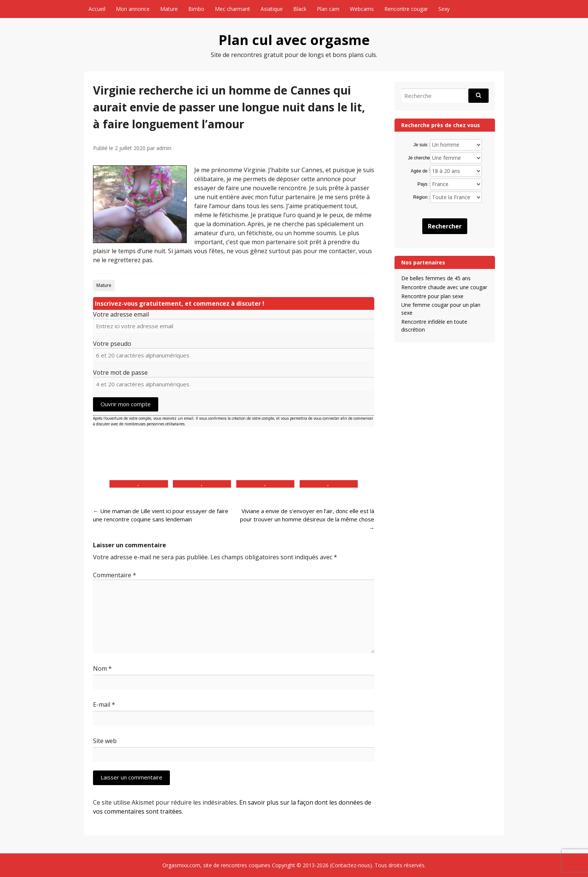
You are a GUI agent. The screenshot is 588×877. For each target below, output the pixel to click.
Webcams (362, 9)
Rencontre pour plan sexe (432, 296)
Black (300, 9)
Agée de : (420, 171)
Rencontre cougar (406, 9)
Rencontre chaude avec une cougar (444, 287)
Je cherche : (419, 158)
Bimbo (196, 9)
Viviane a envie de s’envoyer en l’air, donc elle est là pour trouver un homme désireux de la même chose (307, 519)
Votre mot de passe (120, 372)
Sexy (444, 9)
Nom (102, 668)
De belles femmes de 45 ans (436, 278)
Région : (422, 197)
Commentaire (115, 575)
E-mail (104, 704)
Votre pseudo (112, 344)
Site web (105, 741)
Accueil (97, 9)
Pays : (424, 184)
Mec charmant (232, 9)
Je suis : (422, 145)
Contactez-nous (351, 865)
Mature (169, 9)
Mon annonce (133, 9)
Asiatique (272, 9)
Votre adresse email (121, 314)
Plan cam (328, 9)
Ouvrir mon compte (126, 404)
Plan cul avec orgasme (294, 40)
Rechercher (445, 226)
